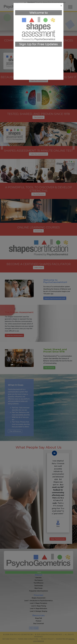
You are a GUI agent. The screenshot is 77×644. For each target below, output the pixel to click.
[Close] (61, 6)
